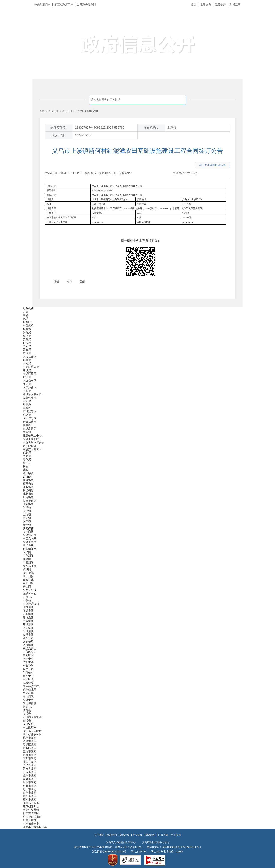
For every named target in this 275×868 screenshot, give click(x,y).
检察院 (27, 322)
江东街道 (28, 487)
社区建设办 (30, 446)
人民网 (27, 552)
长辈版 (267, 13)
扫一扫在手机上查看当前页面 (141, 241)
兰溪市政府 (30, 751)
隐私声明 (125, 835)
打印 (69, 282)
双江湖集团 (30, 648)
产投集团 (28, 645)
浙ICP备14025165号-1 (189, 847)
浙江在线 (28, 545)
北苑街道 (28, 494)
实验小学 (28, 666)
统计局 (27, 415)
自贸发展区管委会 (34, 442)
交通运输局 (30, 374)
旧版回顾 (163, 835)
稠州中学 (28, 676)
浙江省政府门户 (64, 4)
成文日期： (59, 135)
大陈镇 (27, 518)
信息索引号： (59, 128)
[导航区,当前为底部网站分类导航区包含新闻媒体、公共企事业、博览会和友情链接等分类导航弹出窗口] (137, 568)
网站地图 (150, 835)
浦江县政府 (30, 762)
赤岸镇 (27, 525)
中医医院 (28, 679)
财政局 (27, 360)
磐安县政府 (30, 769)
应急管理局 (30, 398)
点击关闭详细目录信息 (212, 165)
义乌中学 (28, 700)
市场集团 (28, 614)
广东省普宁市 (31, 824)
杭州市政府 (30, 738)
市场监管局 (30, 411)
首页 (194, 4)
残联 (26, 470)
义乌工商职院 (31, 439)
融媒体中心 (30, 593)
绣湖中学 (28, 662)
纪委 (26, 319)
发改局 (27, 332)
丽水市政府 (30, 799)
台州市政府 (30, 793)
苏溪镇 (27, 511)
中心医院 (28, 655)
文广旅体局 (30, 387)
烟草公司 (28, 669)
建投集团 (28, 624)
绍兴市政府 (30, 786)
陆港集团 (28, 617)
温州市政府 (30, 775)
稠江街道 (28, 490)
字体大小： (180, 173)
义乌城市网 (30, 535)
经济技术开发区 (32, 449)
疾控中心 (28, 659)
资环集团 (28, 635)
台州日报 (28, 583)
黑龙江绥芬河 (31, 810)
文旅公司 (28, 642)
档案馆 (27, 329)
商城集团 (28, 611)
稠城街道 (28, 480)
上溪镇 (80, 111)
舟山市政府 (30, 789)
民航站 (27, 432)
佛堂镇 (27, 508)
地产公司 (28, 638)
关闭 (82, 282)
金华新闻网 (30, 549)
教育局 (27, 339)
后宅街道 (28, 497)
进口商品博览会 (32, 717)
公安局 (27, 346)
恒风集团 (28, 631)
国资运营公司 (31, 604)
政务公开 (220, 4)
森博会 (27, 721)
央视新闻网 (30, 566)
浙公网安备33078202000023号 (109, 851)
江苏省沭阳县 (31, 806)
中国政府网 (30, 727)
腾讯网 (27, 569)
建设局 (27, 370)
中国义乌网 (30, 538)
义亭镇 (27, 521)
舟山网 (27, 587)
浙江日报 (28, 576)
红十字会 (28, 473)
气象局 (27, 456)
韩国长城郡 (30, 820)
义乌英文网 (30, 542)
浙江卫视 (28, 573)
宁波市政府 (30, 772)
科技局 (27, 343)
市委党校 (28, 326)
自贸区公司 (30, 652)
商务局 (27, 384)
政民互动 (235, 4)
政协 (26, 315)
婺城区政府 (30, 745)
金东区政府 (30, 748)
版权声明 (112, 835)
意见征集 (137, 835)
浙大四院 (28, 696)
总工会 (27, 463)
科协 (26, 466)
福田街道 (28, 484)
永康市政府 (30, 755)
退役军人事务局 (32, 394)
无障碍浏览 (264, 22)
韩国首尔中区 (31, 813)
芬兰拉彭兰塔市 (32, 817)
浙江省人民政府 (32, 731)
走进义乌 (206, 4)
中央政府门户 (42, 4)
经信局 (27, 336)
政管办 (27, 425)
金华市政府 (30, 741)
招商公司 (28, 707)
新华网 (27, 559)
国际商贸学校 (31, 686)
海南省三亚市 (31, 803)
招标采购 (92, 111)
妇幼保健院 (30, 703)
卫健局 (27, 391)
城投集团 (28, 607)
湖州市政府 (30, 782)
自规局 (27, 363)
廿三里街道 (30, 501)
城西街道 (28, 504)
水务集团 (28, 628)
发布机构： (151, 128)
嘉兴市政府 (30, 779)
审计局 (27, 401)
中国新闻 (28, 563)
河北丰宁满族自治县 (35, 827)
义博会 (27, 714)
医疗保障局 (30, 418)
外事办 (27, 405)
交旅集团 (28, 621)
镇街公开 (67, 111)
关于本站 (99, 835)
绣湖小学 (28, 693)
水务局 (27, 377)
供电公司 (28, 597)
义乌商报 (28, 532)
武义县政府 (30, 765)
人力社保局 (30, 356)
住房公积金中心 (32, 435)
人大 (26, 312)
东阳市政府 (30, 758)
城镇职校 (28, 683)
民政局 (27, 350)
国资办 (27, 408)
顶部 (56, 282)
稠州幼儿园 (30, 690)
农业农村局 (30, 380)
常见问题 (176, 835)
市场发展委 (30, 429)
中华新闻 (28, 556)
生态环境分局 (31, 367)
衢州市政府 (30, 796)
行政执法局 (30, 422)
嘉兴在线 (28, 580)
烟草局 (27, 459)
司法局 (27, 353)
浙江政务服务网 (87, 4)
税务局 (27, 453)
